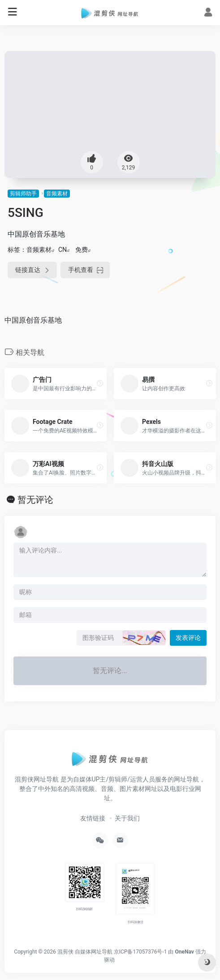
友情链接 (93, 818)
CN (63, 250)
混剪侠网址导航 (37, 779)
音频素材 (57, 194)
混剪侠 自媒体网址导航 (85, 952)
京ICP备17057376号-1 (140, 952)
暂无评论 (35, 500)
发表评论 (188, 638)
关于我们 (127, 818)
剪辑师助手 (23, 194)
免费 (82, 250)
